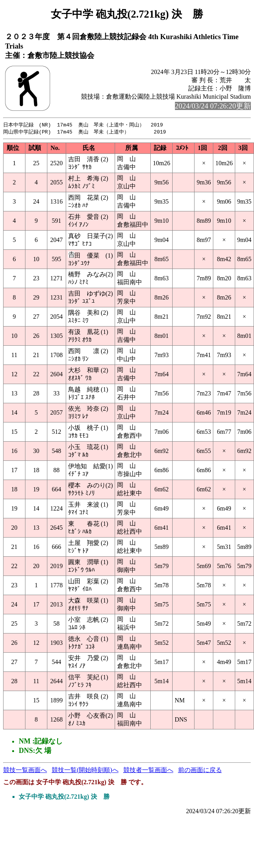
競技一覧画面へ (25, 771)
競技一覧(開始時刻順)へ (85, 771)
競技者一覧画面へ (148, 771)
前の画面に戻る (200, 771)
